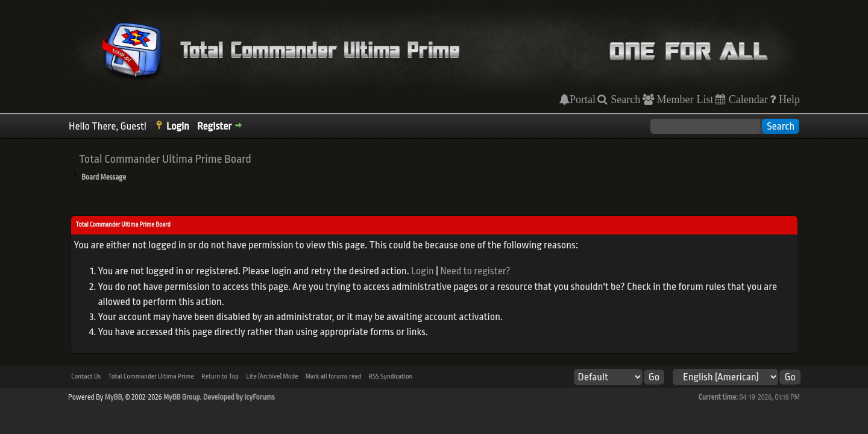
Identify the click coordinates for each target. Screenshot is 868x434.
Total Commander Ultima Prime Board (165, 159)
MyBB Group (182, 397)
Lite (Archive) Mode (272, 376)
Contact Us (86, 376)
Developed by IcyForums (239, 397)
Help (788, 99)
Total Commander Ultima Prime (151, 376)
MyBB (113, 397)
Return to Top (220, 376)
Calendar (747, 99)
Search (624, 99)
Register (214, 126)
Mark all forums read (334, 376)
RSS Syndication (391, 376)
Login (178, 126)
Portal (583, 99)
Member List (684, 99)
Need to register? (475, 271)
